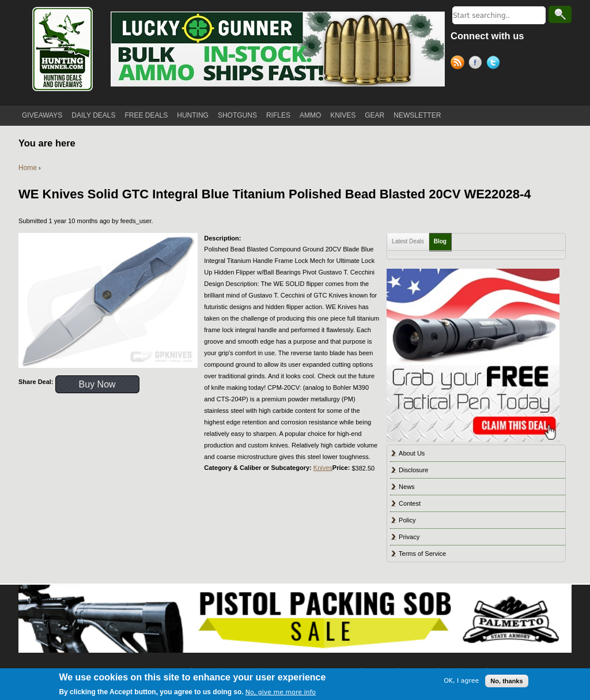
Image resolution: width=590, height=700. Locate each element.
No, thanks (506, 682)
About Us (412, 453)
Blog (440, 241)
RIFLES (278, 115)
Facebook (477, 64)
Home (28, 168)
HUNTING (193, 115)
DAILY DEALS (93, 115)
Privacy (409, 537)
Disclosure (413, 470)
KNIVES (343, 115)
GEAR (375, 115)
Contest (410, 503)
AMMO (310, 115)
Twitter (495, 64)
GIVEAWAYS (42, 115)
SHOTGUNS (237, 115)
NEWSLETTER (417, 115)
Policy (407, 520)
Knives (323, 468)
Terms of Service (422, 554)
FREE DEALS (147, 115)
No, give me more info (281, 693)
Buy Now (97, 384)
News (407, 487)
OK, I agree (461, 682)
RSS (459, 64)
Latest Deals (408, 241)
